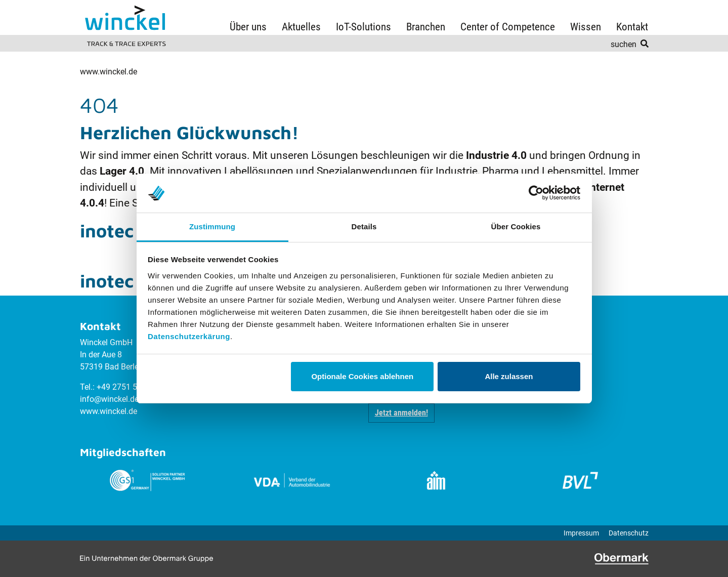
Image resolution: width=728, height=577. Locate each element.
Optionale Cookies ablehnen (362, 376)
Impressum (581, 533)
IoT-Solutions (363, 27)
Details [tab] (364, 226)
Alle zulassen (509, 376)
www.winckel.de (109, 72)
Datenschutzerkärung (189, 336)
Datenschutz (629, 533)
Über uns (248, 27)
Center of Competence (508, 27)
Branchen (426, 27)
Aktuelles (301, 27)
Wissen (586, 27)
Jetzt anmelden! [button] (401, 413)
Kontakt (632, 27)
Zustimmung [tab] (212, 226)
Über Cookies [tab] (516, 226)
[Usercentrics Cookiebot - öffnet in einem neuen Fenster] (536, 193)
